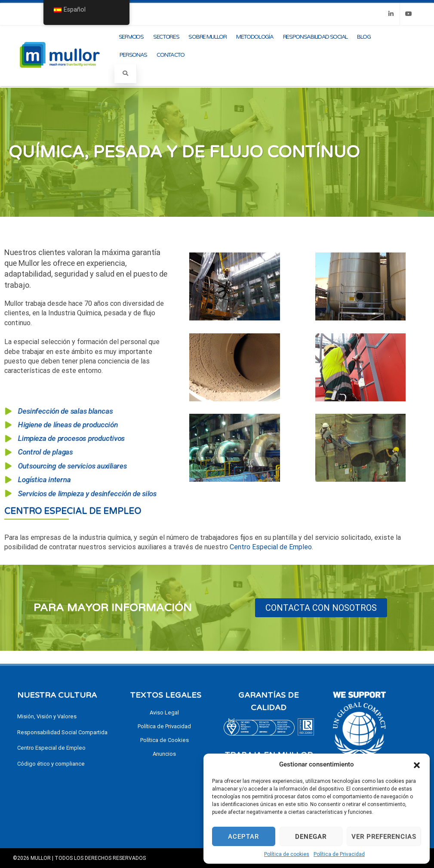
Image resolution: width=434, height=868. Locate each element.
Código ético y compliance (51, 764)
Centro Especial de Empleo (73, 511)
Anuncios (164, 754)
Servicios (131, 37)
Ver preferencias (384, 837)
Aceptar (243, 837)
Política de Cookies (165, 740)
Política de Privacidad (339, 854)
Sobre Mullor (207, 37)
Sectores (166, 37)
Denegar (311, 837)
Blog (364, 37)
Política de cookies (287, 854)
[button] (417, 764)
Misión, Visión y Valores (47, 716)
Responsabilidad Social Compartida (62, 732)
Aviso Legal (164, 713)
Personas (134, 55)
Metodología (255, 37)
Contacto (171, 55)
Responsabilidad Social (315, 37)
